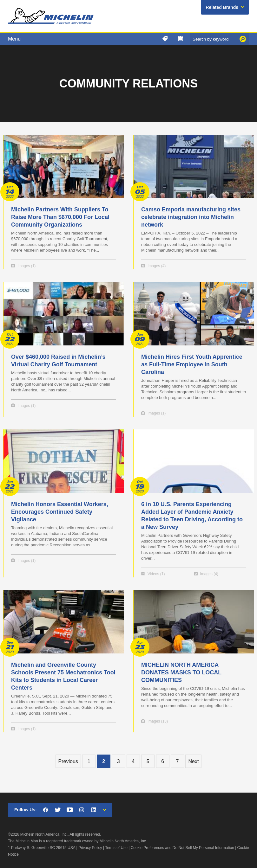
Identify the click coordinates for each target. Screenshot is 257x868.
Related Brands (222, 7)
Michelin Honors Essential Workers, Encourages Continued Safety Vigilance (60, 512)
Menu (14, 39)
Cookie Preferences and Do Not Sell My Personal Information (182, 848)
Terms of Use (116, 848)
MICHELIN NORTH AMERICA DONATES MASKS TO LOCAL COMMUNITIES (181, 672)
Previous (68, 761)
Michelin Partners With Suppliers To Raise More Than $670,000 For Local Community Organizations (60, 217)
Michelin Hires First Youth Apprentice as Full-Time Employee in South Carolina (192, 364)
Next (193, 761)
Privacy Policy (90, 848)
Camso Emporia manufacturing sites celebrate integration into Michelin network (191, 217)
